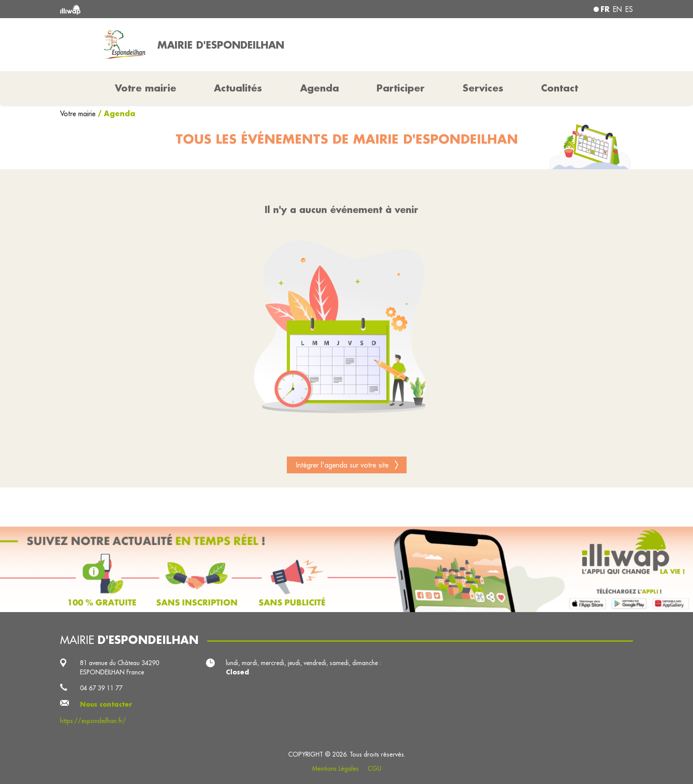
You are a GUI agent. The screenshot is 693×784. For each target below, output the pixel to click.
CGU (375, 769)
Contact (560, 88)
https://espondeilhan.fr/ (93, 721)
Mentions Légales (335, 769)
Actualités (238, 88)
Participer (401, 88)
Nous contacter (106, 704)
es (629, 9)
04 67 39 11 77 (101, 688)
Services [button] (483, 88)
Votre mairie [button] (146, 88)
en (617, 9)
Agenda (320, 88)
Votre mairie (79, 114)
